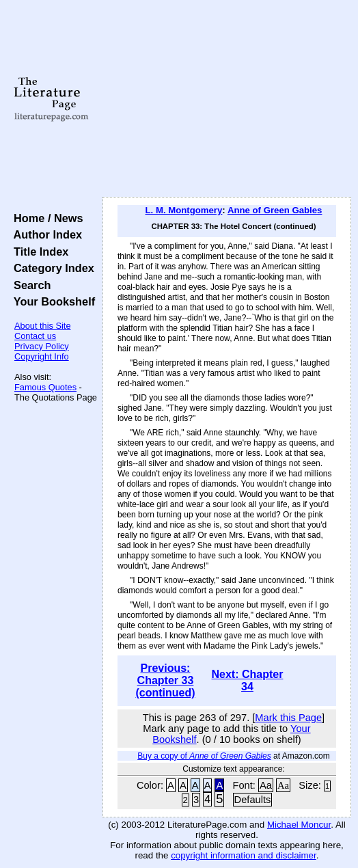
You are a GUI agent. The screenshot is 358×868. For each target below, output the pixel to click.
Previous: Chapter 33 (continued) (165, 680)
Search (29, 285)
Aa (266, 785)
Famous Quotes (45, 387)
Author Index (45, 234)
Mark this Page (288, 718)
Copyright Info (42, 356)
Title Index (38, 252)
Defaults (253, 800)
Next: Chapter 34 (248, 680)
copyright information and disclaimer (244, 855)
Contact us (35, 336)
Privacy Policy (42, 346)
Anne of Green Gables (275, 210)
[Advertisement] (227, 99)
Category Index (51, 268)
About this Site (43, 326)
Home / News (45, 218)
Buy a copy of (204, 756)
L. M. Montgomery (184, 210)
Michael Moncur (299, 825)
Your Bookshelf (51, 301)
